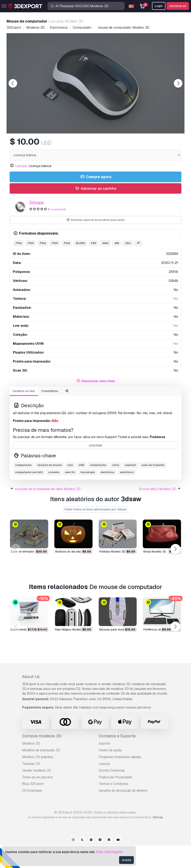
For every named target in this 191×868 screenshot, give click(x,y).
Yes (176, 321)
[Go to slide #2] (56, 144)
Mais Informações (109, 852)
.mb (117, 266)
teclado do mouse (50, 488)
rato (70, 488)
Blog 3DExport (33, 806)
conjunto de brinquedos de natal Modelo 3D (48, 511)
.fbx (93, 266)
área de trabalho (153, 488)
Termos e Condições (113, 806)
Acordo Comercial (112, 793)
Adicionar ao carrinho (95, 211)
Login (159, 6)
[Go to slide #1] (30, 144)
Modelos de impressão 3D (41, 773)
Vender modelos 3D (37, 793)
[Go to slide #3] (83, 144)
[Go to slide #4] (109, 144)
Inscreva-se (178, 6)
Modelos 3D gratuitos (38, 779)
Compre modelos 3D (42, 758)
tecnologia (88, 495)
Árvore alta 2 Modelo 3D (157, 511)
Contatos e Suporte (117, 758)
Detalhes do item (24, 414)
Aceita (126, 860)
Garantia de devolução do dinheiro (123, 813)
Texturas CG (31, 786)
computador (23, 488)
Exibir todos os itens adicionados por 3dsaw (95, 532)
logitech (130, 488)
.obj (128, 266)
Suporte (104, 766)
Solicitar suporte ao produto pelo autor (95, 242)
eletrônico (127, 495)
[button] (175, 571)
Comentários (50, 414)
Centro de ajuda (110, 773)
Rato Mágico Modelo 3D (71, 652)
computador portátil (29, 495)
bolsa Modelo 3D (155, 574)
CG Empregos (32, 813)
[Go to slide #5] (135, 144)
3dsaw (36, 225)
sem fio (70, 495)
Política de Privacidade (115, 800)
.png (18, 266)
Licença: (21, 188)
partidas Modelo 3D (112, 574)
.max (105, 266)
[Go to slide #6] (161, 144)
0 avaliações (57, 232)
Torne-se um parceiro (37, 800)
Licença (104, 786)
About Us (31, 699)
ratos (116, 488)
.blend (80, 266)
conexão (54, 495)
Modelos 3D (31, 766)
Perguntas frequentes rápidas (120, 779)
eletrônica (107, 495)
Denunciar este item (98, 404)
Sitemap (158, 840)
